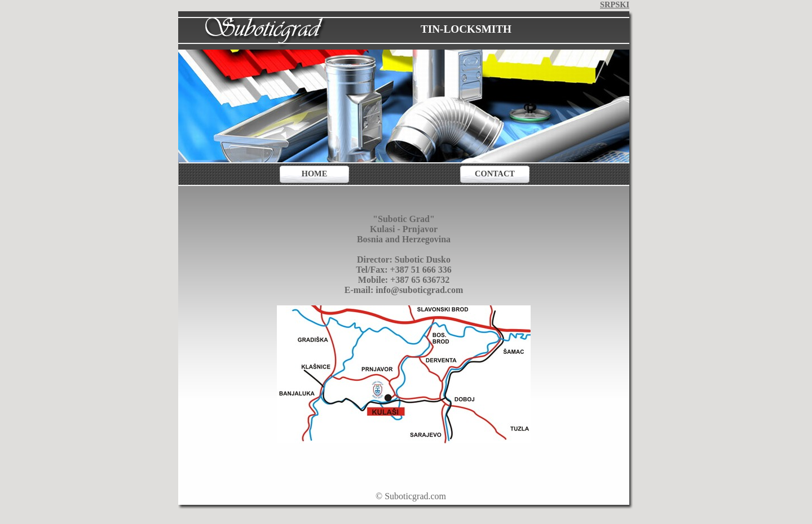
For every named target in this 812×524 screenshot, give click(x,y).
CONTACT (495, 174)
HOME (315, 174)
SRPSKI (615, 5)
